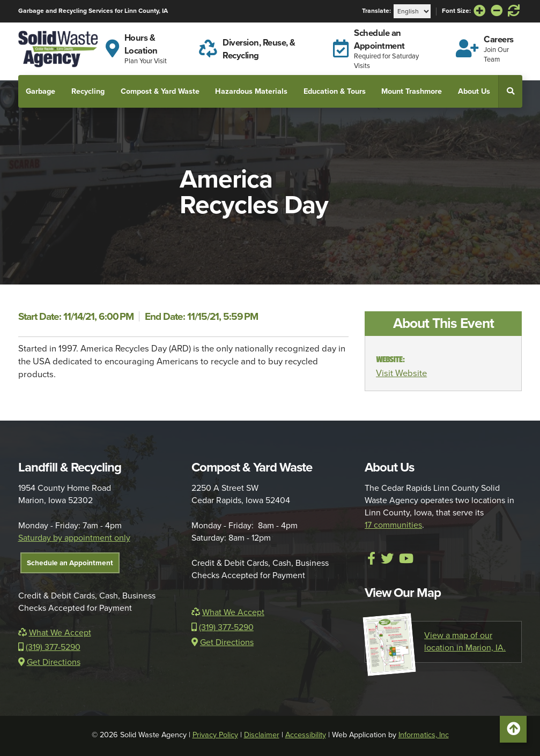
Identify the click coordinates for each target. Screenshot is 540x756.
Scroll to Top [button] (513, 732)
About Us (474, 91)
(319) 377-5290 (49, 647)
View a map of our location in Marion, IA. (435, 642)
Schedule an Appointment (70, 563)
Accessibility (306, 735)
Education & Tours (335, 91)
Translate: (376, 11)
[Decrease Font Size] (497, 11)
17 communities (393, 525)
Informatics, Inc (424, 735)
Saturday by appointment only (74, 538)
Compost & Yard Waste (160, 91)
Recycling (88, 91)
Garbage (40, 91)
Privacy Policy (215, 735)
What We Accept (55, 633)
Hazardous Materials (251, 91)
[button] (511, 91)
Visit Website (401, 373)
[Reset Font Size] (514, 11)
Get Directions (49, 662)
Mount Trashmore (412, 91)
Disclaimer (262, 735)
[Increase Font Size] (479, 11)
